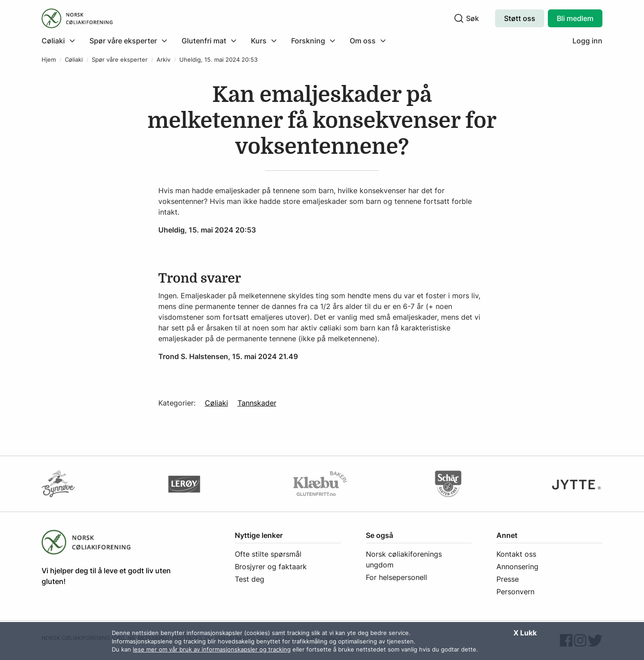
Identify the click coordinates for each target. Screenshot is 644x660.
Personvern (515, 592)
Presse (508, 579)
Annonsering (517, 567)
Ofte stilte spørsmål (268, 554)
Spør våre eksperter (120, 60)
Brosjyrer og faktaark (271, 567)
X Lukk (525, 633)
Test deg (250, 579)
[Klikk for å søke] (459, 18)
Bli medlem (575, 18)
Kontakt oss (516, 554)
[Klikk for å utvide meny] (58, 41)
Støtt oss (520, 18)
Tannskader (257, 403)
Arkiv (163, 60)
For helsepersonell (396, 577)
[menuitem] (62, 41)
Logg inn (587, 41)
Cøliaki (74, 60)
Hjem (49, 60)
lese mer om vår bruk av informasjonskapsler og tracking (212, 649)
